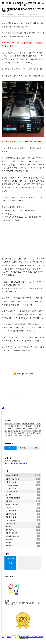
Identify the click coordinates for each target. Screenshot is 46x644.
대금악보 (7, 433)
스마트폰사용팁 (23, 520)
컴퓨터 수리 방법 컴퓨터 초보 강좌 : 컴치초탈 (23, 4)
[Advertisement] (23, 374)
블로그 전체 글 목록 (23, 475)
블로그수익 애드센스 (23, 536)
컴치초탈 (12, 424)
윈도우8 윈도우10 (23, 492)
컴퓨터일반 (23, 501)
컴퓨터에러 (38, 431)
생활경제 (23, 527)
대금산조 (13, 433)
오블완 (29, 436)
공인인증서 (38, 426)
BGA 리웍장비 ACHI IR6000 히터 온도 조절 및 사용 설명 (23, 10)
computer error (10, 429)
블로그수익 (23, 436)
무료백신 (16, 436)
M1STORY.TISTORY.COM (28, 635)
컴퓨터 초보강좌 (23, 514)
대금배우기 (23, 539)
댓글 (3, 408)
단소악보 (18, 424)
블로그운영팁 (23, 530)
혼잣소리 (23, 543)
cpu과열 (10, 436)
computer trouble (28, 431)
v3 (39, 429)
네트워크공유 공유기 (23, 504)
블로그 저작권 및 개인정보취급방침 (16, 463)
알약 (20, 431)
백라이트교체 (28, 426)
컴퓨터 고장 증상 (13, 431)
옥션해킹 (33, 429)
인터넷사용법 (23, 508)
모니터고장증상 (32, 433)
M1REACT (10, 635)
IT (37, 429)
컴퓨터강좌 (25, 424)
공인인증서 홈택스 (23, 533)
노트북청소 (19, 429)
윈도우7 (23, 495)
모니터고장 (26, 429)
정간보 (7, 424)
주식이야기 (23, 546)
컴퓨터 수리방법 (23, 482)
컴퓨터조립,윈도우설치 (23, 479)
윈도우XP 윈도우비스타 (23, 498)
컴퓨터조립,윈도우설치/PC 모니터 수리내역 (13, 14)
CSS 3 (9, 637)
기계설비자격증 (23, 524)
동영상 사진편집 (23, 517)
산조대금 (32, 424)
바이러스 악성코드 (23, 511)
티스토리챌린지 (22, 433)
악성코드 (10, 426)
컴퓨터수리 (19, 426)
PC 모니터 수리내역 (23, 485)
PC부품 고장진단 (23, 489)
